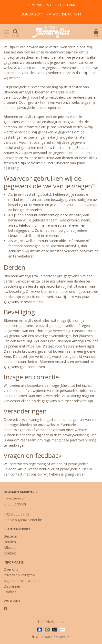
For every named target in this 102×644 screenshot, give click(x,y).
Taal (41, 622)
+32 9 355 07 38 (16, 514)
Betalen (10, 542)
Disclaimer (12, 586)
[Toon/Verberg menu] (5, 32)
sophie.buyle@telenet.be (23, 520)
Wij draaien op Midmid (51, 637)
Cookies (10, 592)
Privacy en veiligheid (19, 575)
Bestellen (11, 536)
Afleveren (11, 547)
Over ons (11, 569)
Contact (10, 553)
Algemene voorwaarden (23, 581)
